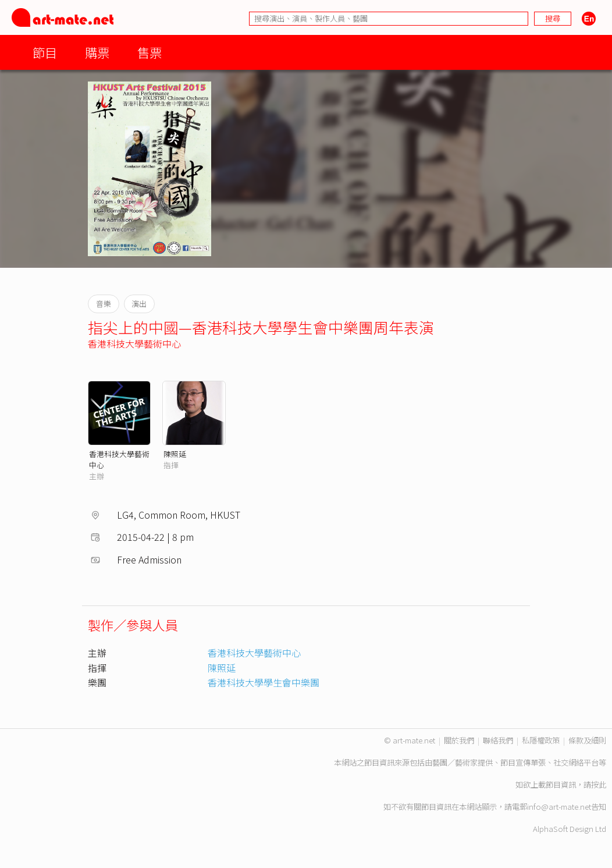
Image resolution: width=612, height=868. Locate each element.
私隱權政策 (541, 740)
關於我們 (459, 740)
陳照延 (175, 454)
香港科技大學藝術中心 (134, 343)
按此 (599, 784)
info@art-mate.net (559, 807)
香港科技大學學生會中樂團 (264, 682)
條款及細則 (587, 740)
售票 (150, 52)
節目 (45, 52)
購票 (97, 52)
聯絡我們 (498, 740)
